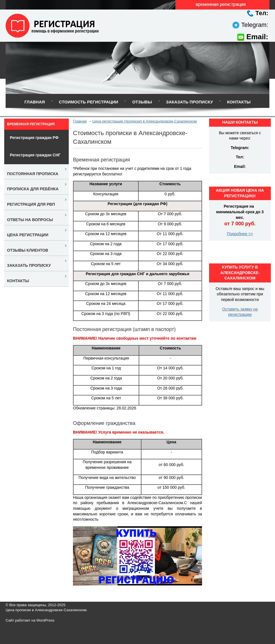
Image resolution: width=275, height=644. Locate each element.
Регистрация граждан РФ (34, 138)
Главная (35, 102)
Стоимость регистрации (89, 102)
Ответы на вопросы (30, 220)
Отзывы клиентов (28, 250)
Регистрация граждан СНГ (35, 155)
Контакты (239, 102)
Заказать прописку (190, 102)
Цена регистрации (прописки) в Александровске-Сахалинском (145, 121)
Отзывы (142, 102)
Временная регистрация (31, 124)
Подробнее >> (240, 234)
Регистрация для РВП (31, 204)
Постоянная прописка (33, 174)
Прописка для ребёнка (33, 189)
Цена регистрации (28, 235)
